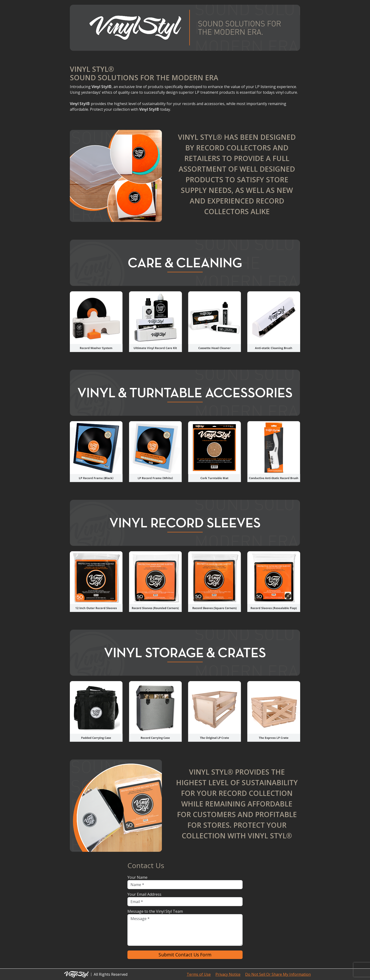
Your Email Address (144, 894)
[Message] (185, 930)
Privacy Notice (228, 974)
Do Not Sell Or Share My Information (278, 974)
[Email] (185, 902)
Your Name (137, 877)
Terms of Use (199, 974)
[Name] (185, 885)
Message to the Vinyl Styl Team (155, 911)
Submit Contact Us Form (185, 955)
